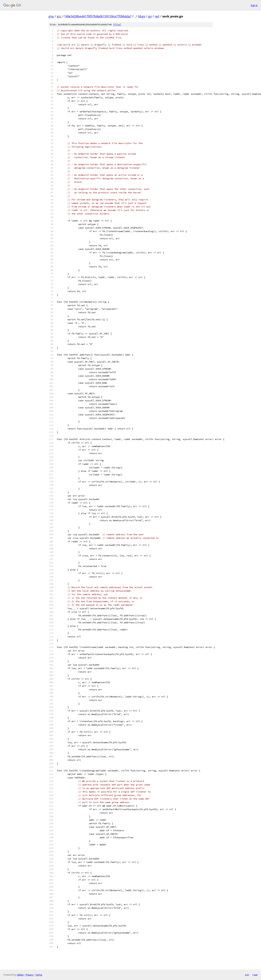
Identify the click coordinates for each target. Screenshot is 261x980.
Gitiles (20, 975)
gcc (59, 16)
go (150, 16)
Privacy (29, 975)
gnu (51, 16)
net (157, 16)
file (117, 25)
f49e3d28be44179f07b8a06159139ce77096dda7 (98, 16)
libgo (142, 16)
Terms (39, 975)
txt (247, 975)
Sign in (254, 5)
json (255, 975)
